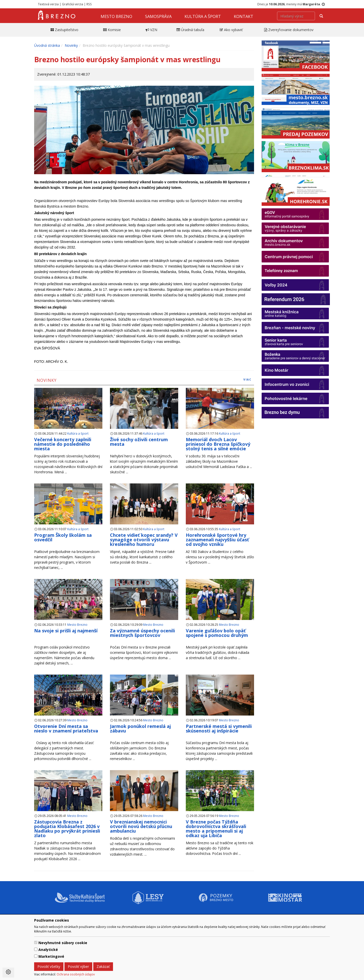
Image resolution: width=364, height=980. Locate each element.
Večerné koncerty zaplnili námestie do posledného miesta (63, 444)
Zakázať (103, 966)
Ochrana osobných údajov (76, 974)
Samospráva (158, 16)
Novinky (71, 45)
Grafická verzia (73, 4)
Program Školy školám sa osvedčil (63, 537)
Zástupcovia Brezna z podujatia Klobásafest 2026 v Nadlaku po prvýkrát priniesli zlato (67, 829)
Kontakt (244, 16)
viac (247, 380)
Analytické (48, 950)
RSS (89, 4)
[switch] (36, 942)
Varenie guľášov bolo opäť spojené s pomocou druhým (217, 633)
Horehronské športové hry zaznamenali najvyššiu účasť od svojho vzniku (217, 540)
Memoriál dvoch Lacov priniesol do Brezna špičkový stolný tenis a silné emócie (218, 444)
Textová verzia (48, 4)
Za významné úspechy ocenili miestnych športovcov (142, 633)
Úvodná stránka (47, 45)
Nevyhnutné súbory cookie (63, 943)
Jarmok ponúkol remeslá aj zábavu (140, 728)
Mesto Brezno (116, 16)
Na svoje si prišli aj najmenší (66, 631)
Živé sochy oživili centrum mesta (139, 442)
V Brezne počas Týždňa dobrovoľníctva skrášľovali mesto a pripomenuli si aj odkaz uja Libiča (216, 829)
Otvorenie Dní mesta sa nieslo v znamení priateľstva (66, 728)
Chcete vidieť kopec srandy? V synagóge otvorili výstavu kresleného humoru (144, 540)
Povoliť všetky (49, 966)
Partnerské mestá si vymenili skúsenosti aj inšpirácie (219, 728)
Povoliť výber (78, 966)
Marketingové (51, 956)
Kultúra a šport (203, 16)
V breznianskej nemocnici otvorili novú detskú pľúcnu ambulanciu (141, 826)
